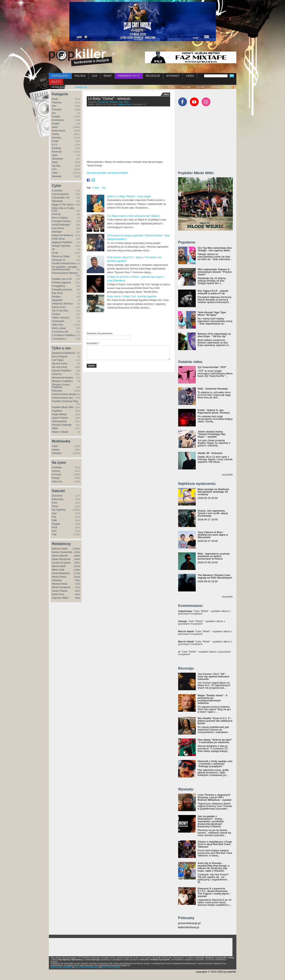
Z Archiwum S (59, 339)
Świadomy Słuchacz (62, 304)
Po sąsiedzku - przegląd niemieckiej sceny (64, 268)
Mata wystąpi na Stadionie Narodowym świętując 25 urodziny (214, 492)
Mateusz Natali (60, 549)
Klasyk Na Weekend (63, 235)
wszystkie (227, 475)
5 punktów (57, 191)
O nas (171, 87)
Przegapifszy (59, 286)
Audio (55, 446)
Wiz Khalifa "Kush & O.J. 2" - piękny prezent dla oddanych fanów (215, 721)
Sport (55, 155)
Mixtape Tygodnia (61, 246)
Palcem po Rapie (61, 256)
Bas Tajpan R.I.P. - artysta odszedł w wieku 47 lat (213, 292)
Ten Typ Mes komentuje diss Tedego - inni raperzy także (215, 249)
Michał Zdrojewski (61, 587)
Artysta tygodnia (60, 194)
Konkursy (57, 374)
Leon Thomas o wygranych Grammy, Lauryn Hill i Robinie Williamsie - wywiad (215, 797)
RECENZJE (153, 76)
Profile (55, 141)
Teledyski (57, 453)
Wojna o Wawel (60, 432)
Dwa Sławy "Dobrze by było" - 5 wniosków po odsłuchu (215, 741)
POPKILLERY (60, 76)
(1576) (77, 566)
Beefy (55, 99)
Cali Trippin (58, 360)
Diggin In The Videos (63, 205)
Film (54, 106)
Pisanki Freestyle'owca (64, 263)
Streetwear (58, 159)
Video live (57, 482)
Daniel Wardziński (61, 559)
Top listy (56, 166)
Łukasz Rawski (60, 591)
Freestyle (57, 110)
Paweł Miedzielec (61, 573)
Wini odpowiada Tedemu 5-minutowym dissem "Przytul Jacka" (215, 272)
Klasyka (56, 117)
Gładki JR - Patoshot (210, 453)
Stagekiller (57, 300)
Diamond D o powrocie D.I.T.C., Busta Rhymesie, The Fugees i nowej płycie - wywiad (214, 892)
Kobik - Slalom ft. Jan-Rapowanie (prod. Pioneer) (214, 411)
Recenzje (57, 152)
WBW (55, 428)
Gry (54, 113)
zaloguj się (81, 87)
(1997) (77, 563)
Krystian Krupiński (61, 563)
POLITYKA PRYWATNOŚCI (87, 967)
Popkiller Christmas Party (65, 401)
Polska (55, 134)
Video (55, 173)
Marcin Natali (59, 566)
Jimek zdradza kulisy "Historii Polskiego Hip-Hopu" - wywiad (212, 434)
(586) (78, 598)
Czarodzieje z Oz (61, 198)
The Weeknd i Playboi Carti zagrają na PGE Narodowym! (215, 576)
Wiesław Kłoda (60, 584)
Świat (55, 162)
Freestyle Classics (61, 221)
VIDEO (190, 76)
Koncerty (57, 474)
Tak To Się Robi (60, 311)
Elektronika (58, 499)
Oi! (53, 249)
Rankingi (57, 148)
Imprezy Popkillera (62, 371)
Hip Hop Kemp (60, 367)
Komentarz (93, 343)
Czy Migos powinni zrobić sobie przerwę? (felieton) (134, 216)
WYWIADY (173, 76)
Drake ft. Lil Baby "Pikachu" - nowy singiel (129, 196)
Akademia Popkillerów (63, 353)
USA (94, 76)
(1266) (77, 570)
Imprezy (56, 471)
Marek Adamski (60, 556)
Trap (54, 534)
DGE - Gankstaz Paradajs (213, 389)
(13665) (76, 549)
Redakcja (57, 580)
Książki (56, 124)
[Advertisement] (132, 322)
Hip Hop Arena (60, 364)
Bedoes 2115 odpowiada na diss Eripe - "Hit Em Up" (214, 335)
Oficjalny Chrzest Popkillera (61, 386)
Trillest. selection (61, 318)
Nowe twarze (59, 131)
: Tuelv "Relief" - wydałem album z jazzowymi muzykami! (204, 612)
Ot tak (55, 253)
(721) (78, 587)
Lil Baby (96, 188)
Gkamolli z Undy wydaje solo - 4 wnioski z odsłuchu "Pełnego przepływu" (215, 764)
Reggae (56, 524)
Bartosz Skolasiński (62, 552)
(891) (78, 580)
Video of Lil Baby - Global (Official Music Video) (129, 134)
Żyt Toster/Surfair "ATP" (212, 367)
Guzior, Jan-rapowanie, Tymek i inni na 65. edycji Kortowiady (213, 513)
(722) (78, 584)
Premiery (57, 138)
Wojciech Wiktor (60, 598)
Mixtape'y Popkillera (62, 381)
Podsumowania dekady (64, 394)
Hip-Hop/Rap (59, 510)
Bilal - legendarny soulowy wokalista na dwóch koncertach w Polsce (214, 556)
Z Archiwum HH (60, 332)
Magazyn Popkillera (62, 242)
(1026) (77, 577)
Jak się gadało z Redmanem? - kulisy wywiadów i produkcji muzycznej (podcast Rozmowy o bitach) (211, 821)
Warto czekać (59, 328)
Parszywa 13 (59, 260)
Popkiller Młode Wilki (63, 407)
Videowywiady (59, 421)
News (55, 127)
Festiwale (57, 467)
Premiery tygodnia (61, 283)
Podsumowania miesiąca (65, 273)
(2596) (77, 559)
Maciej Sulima (59, 577)
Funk (55, 503)
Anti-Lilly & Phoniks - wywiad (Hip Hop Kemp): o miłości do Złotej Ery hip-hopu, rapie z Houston (214, 867)
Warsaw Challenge (62, 425)
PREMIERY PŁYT (129, 76)
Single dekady (59, 414)
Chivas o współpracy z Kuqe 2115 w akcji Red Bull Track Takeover (215, 844)
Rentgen (56, 297)
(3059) (77, 556)
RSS (228, 87)
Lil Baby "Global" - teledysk (109, 99)
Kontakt (201, 87)
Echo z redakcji (60, 218)
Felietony (57, 103)
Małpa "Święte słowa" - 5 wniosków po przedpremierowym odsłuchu (213, 699)
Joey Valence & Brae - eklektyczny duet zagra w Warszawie (213, 535)
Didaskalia (57, 201)
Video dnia (58, 325)
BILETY (56, 82)
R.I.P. (55, 145)
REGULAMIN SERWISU (61, 967)
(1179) (77, 573)
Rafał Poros (58, 594)
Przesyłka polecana (62, 290)
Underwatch (58, 321)
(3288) (77, 552)
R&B (54, 520)
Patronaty (185, 87)
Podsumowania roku (63, 398)
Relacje (56, 478)
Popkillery (57, 411)
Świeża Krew (59, 307)
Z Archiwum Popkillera (64, 335)
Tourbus (56, 314)
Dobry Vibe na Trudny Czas (63, 209)
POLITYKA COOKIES (111, 967)
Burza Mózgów (60, 357)
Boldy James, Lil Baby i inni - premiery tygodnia (132, 296)
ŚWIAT (108, 76)
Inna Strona (58, 228)
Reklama (215, 87)
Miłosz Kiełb (58, 570)
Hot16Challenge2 (61, 225)
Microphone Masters (63, 378)
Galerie (56, 450)
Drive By (56, 214)
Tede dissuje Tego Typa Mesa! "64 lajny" (212, 314)
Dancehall (57, 496)
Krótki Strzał (58, 239)
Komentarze (58, 120)
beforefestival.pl (189, 927)
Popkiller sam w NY (62, 279)
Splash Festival (60, 418)
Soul (54, 531)
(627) (78, 591)
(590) (78, 594)
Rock (55, 527)
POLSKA (80, 76)
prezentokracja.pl (189, 923)
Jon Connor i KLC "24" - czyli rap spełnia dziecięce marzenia (214, 676)
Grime (55, 506)
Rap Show (57, 293)
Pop (54, 517)
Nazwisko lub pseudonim (100, 334)
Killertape (57, 232)
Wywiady (57, 176)
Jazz (54, 513)
